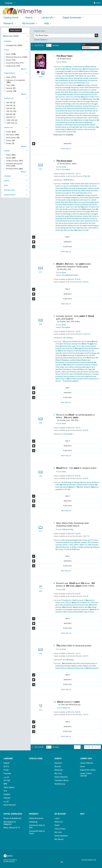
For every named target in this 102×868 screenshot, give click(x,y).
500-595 (10, 106)
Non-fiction (10, 135)
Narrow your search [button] (11, 36)
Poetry (9, 141)
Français (7, 798)
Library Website (86, 763)
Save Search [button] (15, 30)
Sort (84, 45)
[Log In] (95, 3)
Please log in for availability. (64, 135)
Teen (8, 85)
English (6, 763)
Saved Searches (61, 777)
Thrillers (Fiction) (12, 161)
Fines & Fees (60, 829)
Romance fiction (12, 169)
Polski (6, 770)
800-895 (10, 114)
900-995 (10, 117)
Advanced (59, 770)
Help (82, 814)
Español (7, 794)
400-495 (10, 103)
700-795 (10, 111)
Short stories (11, 138)
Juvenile (10, 91)
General (9, 88)
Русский (7, 773)
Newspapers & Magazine (10, 823)
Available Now (12, 45)
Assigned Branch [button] (10, 195)
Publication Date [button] (9, 190)
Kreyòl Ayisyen (10, 805)
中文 (5, 791)
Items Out (59, 822)
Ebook (9, 60)
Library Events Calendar (86, 775)
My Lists (58, 773)
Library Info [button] (49, 23)
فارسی (6, 777)
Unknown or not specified (16, 80)
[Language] (10, 3)
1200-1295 (10, 123)
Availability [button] (8, 41)
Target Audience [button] (9, 73)
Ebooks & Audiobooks (13, 818)
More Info (52, 144)
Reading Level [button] (9, 98)
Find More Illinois (62, 780)
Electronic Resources (14, 57)
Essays (9, 143)
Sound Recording (13, 63)
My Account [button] (60, 814)
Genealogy (33, 822)
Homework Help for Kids (37, 826)
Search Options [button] (41, 40)
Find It (51, 237)
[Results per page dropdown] (49, 45)
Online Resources (36, 818)
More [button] (67, 23)
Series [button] (6, 185)
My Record (59, 839)
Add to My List (66, 148)
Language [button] (7, 176)
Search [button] (30, 23)
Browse (58, 766)
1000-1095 (10, 120)
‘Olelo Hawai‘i (9, 787)
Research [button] (34, 814)
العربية (6, 801)
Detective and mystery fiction (14, 165)
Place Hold (52, 247)
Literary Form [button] (8, 127)
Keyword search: (40, 31)
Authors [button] (7, 181)
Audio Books (11, 66)
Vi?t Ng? (7, 780)
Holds (57, 825)
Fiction (9, 132)
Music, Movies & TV (12, 828)
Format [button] (6, 50)
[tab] (15, 36)
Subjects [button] (7, 151)
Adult (8, 77)
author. (68, 164)
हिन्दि (5, 784)
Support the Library (88, 770)
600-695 (10, 108)
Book (8, 54)
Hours (82, 766)
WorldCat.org (60, 784)
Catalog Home (11, 23)
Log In (98, 3)
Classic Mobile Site (89, 860)
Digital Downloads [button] (13, 814)
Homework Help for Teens (37, 832)
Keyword (58, 763)
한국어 (6, 766)
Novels (8, 158)
